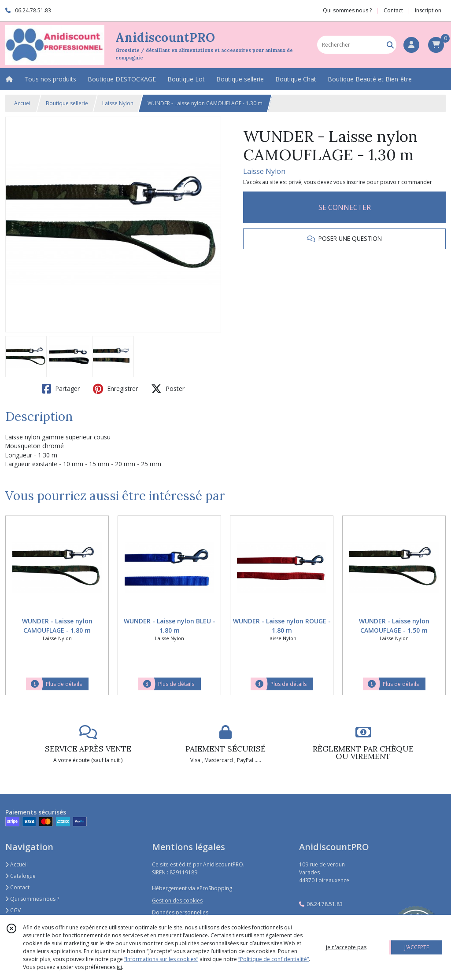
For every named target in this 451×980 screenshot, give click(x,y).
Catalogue (20, 876)
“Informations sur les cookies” (161, 959)
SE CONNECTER (345, 207)
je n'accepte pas (346, 947)
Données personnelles (180, 912)
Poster (168, 389)
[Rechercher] (390, 45)
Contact (393, 10)
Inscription (428, 10)
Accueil (23, 103)
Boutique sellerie (67, 103)
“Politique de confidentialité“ (274, 959)
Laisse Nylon (118, 103)
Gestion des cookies (177, 901)
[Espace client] (411, 45)
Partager (61, 389)
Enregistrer (115, 389)
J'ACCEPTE (417, 947)
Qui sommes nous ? (32, 899)
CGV (13, 910)
